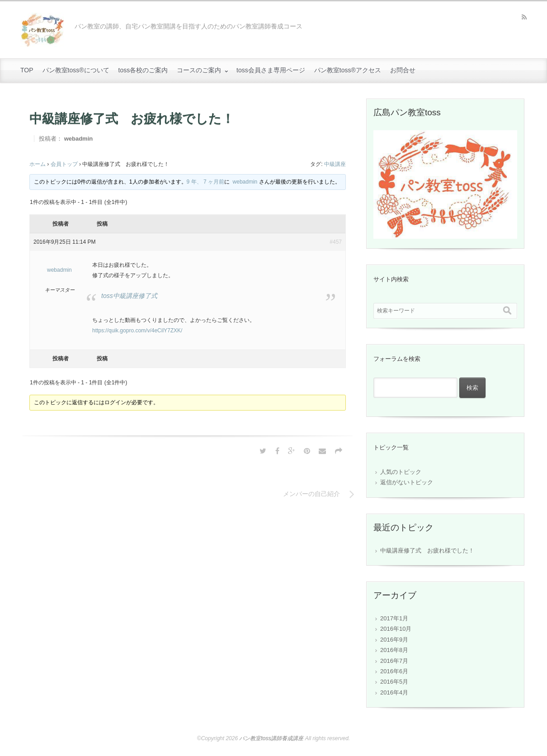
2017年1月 (394, 618)
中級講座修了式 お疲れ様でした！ (427, 550)
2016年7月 (394, 661)
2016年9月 (394, 640)
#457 (336, 242)
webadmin (79, 139)
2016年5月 (394, 682)
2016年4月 (394, 692)
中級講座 (335, 164)
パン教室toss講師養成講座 (271, 738)
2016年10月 (396, 629)
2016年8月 (394, 650)
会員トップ (64, 164)
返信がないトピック (407, 482)
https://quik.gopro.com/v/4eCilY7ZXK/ (137, 331)
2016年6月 (394, 671)
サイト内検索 (391, 279)
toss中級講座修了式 (129, 296)
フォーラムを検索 (397, 359)
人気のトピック (401, 472)
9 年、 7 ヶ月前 (205, 182)
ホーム (38, 164)
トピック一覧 (391, 447)
